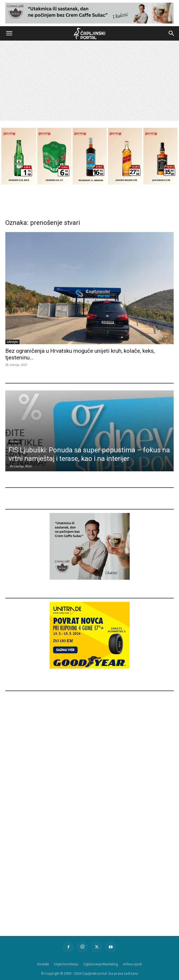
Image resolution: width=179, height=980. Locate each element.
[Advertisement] (89, 81)
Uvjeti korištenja (66, 964)
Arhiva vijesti (132, 964)
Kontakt (43, 964)
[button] (9, 33)
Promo (15, 442)
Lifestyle (12, 342)
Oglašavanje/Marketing (101, 964)
